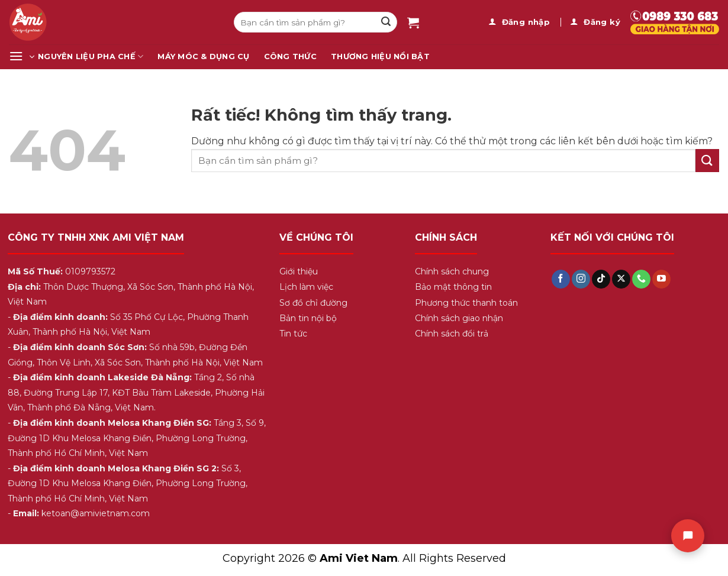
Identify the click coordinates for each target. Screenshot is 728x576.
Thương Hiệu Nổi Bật (380, 56)
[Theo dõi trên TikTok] (601, 279)
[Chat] (688, 536)
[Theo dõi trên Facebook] (561, 279)
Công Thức (290, 56)
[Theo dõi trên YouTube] (661, 279)
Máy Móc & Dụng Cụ (203, 56)
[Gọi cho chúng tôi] (641, 279)
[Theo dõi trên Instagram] (581, 279)
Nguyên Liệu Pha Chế (91, 56)
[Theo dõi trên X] (621, 279)
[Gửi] (386, 22)
